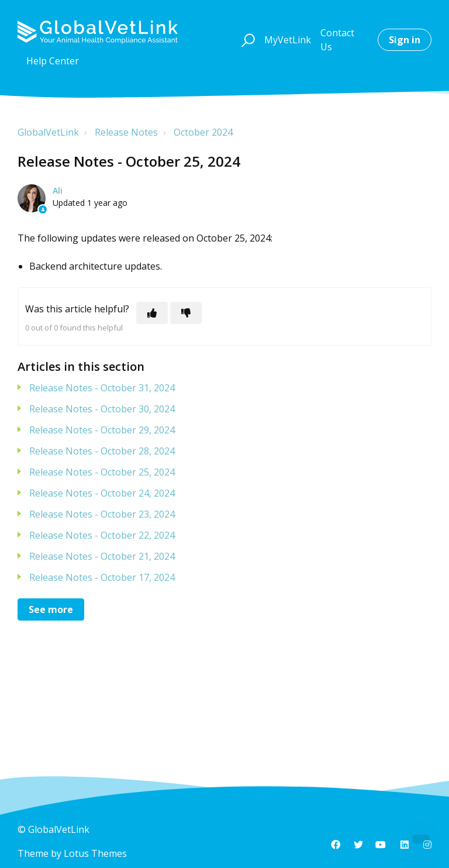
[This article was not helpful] (186, 313)
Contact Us (337, 40)
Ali (58, 190)
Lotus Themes (95, 853)
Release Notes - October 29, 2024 (102, 430)
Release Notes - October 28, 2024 (102, 451)
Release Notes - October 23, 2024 (102, 514)
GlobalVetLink (48, 132)
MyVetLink (288, 40)
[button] (246, 40)
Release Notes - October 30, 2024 (102, 409)
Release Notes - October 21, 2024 (102, 556)
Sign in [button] (405, 40)
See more (51, 609)
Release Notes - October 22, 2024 (102, 535)
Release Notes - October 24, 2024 (102, 493)
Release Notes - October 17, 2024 (102, 577)
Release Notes (126, 132)
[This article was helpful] (152, 313)
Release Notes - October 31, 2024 (102, 388)
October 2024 (203, 132)
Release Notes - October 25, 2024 (102, 472)
